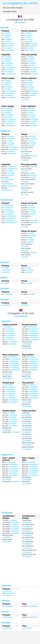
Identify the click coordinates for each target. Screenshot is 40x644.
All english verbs (10, 11)
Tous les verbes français (13, 8)
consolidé (25, 100)
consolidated (27, 348)
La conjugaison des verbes (20, 3)
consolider (20, 22)
